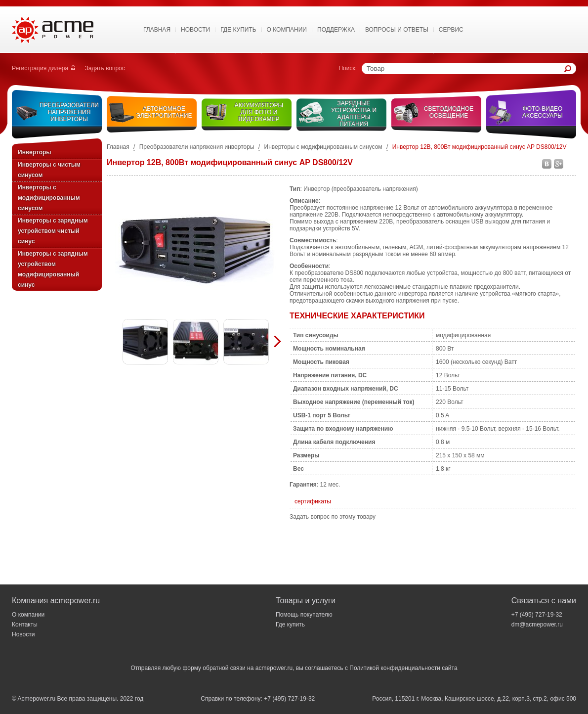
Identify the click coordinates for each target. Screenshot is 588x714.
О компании (28, 615)
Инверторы (35, 152)
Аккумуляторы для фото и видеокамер (259, 112)
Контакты (25, 625)
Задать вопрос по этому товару (333, 517)
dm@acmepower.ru (537, 625)
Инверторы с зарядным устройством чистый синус (53, 231)
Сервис (451, 30)
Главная (157, 30)
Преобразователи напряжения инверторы (69, 112)
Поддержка (336, 30)
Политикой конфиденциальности (395, 668)
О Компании (287, 30)
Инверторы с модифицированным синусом (49, 198)
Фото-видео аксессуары (543, 112)
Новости (195, 30)
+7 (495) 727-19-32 (537, 615)
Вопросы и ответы (397, 30)
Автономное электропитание (164, 112)
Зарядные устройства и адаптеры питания (354, 114)
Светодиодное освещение (449, 112)
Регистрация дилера (40, 68)
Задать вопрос (105, 68)
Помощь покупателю (304, 615)
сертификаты (313, 501)
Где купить (238, 30)
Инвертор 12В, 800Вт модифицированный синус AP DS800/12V (480, 147)
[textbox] (465, 68)
